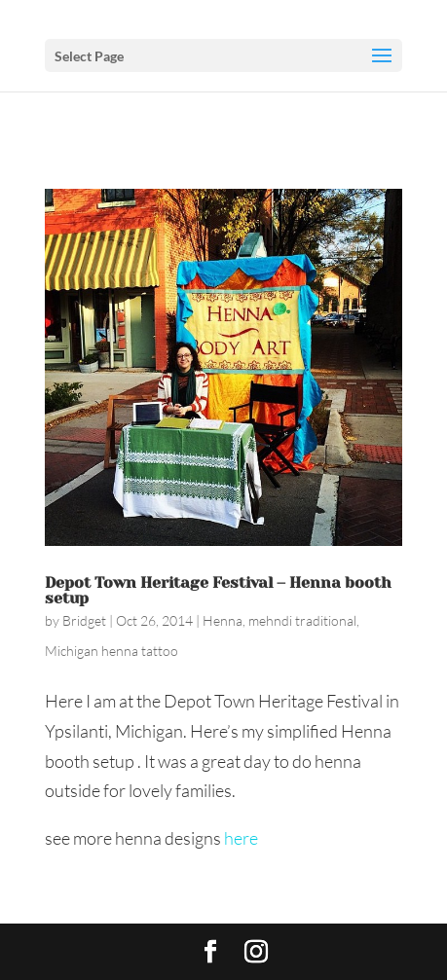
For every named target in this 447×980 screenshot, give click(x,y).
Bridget (84, 620)
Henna (223, 620)
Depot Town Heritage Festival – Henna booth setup (218, 590)
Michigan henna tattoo (112, 651)
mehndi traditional (302, 620)
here (241, 838)
